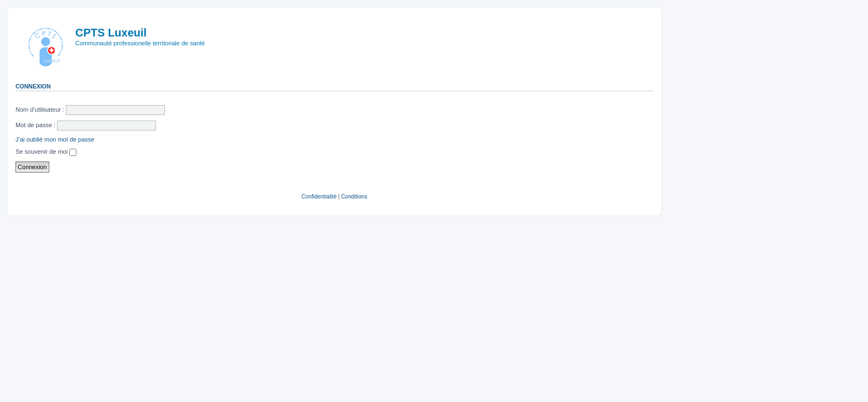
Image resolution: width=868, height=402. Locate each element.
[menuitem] (319, 197)
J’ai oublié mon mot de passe (55, 139)
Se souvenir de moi (46, 152)
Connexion (33, 86)
